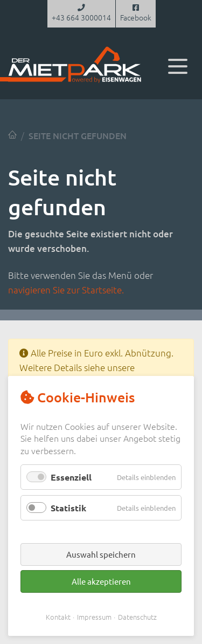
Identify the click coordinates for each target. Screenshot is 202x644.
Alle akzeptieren (101, 581)
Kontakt (58, 617)
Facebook (136, 13)
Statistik (68, 508)
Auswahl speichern (101, 554)
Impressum (94, 617)
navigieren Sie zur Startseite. (66, 290)
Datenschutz (137, 617)
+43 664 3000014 (81, 13)
